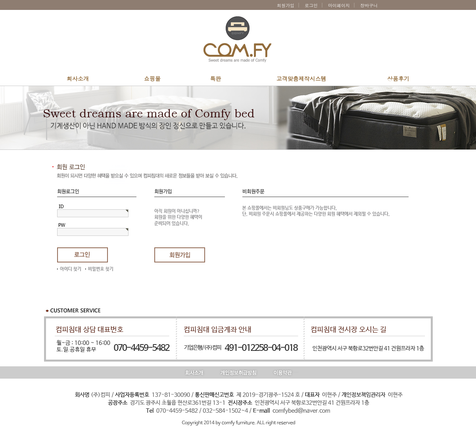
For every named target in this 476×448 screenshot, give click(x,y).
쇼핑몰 (152, 78)
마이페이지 (339, 5)
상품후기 (398, 78)
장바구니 (370, 5)
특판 (216, 78)
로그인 (311, 5)
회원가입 (286, 5)
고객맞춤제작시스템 (301, 78)
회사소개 (78, 78)
